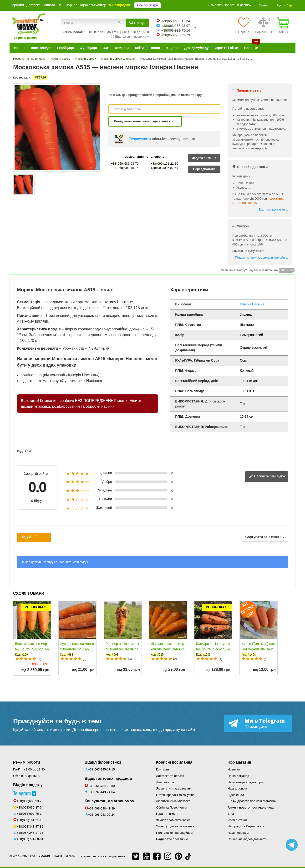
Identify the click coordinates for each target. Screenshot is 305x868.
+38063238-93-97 (176, 26)
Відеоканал (236, 795)
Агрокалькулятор (93, 5)
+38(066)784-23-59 (102, 786)
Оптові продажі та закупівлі (176, 795)
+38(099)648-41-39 (102, 808)
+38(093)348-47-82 (30, 826)
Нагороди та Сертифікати (246, 826)
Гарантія (17, 5)
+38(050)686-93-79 (30, 801)
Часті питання (238, 820)
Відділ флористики (103, 762)
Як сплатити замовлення (174, 788)
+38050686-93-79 (176, 35)
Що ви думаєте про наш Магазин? (252, 801)
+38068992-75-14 (176, 30)
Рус (279, 5)
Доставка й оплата (41, 5)
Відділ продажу (28, 785)
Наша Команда (238, 776)
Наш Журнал (67, 5)
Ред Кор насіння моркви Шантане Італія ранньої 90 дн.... (122, 649)
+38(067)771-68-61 (30, 839)
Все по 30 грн (148, 5)
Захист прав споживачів (173, 820)
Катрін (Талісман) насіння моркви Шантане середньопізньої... (258, 649)
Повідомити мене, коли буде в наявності (145, 121)
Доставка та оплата (170, 776)
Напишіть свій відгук (267, 477)
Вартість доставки (272, 209)
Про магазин (239, 762)
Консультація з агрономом (110, 801)
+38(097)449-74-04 (102, 792)
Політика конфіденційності (175, 833)
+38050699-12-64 (176, 21)
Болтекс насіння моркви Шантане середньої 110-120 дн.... (32, 649)
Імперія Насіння (252, 304)
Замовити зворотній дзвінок (230, 5)
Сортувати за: (257, 537)
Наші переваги (238, 833)
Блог (231, 814)
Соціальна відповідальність (247, 839)
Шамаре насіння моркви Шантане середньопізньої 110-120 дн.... (213, 649)
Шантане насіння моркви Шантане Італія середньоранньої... (168, 649)
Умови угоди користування (175, 826)
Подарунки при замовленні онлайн (260, 257)
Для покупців (165, 782)
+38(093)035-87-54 (30, 807)
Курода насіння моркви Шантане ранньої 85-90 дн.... (77, 649)
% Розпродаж (119, 5)
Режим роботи (27, 762)
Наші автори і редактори (245, 782)
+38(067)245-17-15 (30, 833)
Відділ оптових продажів (108, 778)
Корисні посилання (174, 762)
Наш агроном (237, 788)
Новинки (234, 769)
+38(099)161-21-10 (30, 820)
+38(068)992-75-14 (30, 814)
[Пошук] (137, 23)
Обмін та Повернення (172, 807)
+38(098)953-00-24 (102, 815)
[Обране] (244, 25)
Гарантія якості (167, 814)
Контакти (163, 769)
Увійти (264, 5)
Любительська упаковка (173, 801)
